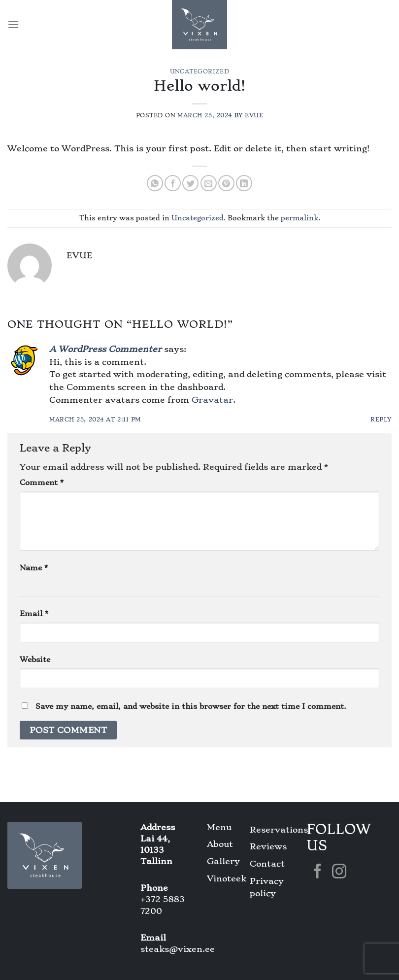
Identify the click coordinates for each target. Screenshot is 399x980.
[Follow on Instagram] (339, 872)
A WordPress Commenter (105, 349)
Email (34, 614)
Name (34, 568)
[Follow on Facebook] (317, 872)
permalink (299, 218)
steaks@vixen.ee (178, 949)
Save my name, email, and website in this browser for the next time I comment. (191, 706)
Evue (254, 115)
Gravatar (212, 400)
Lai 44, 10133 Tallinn (156, 850)
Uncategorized (199, 71)
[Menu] (13, 24)
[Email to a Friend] (209, 183)
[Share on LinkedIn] (244, 183)
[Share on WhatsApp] (155, 183)
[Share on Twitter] (190, 183)
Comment (42, 483)
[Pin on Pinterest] (226, 183)
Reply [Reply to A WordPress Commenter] (381, 420)
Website (35, 660)
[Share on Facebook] (173, 183)
